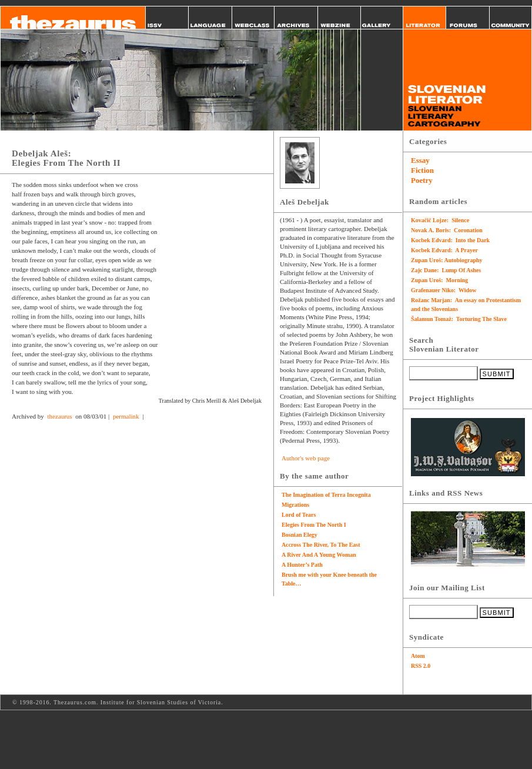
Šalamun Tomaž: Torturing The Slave (459, 319)
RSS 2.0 (421, 666)
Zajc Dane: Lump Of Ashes (446, 270)
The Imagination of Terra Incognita (326, 495)
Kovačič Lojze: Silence (440, 220)
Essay (420, 160)
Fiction (422, 170)
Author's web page (306, 458)
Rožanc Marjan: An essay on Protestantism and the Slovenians (466, 305)
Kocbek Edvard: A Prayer (444, 250)
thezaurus (59, 416)
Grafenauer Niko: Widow (444, 290)
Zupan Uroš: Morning (439, 280)
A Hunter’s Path (302, 565)
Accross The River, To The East (321, 545)
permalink (126, 416)
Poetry (422, 180)
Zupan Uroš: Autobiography (447, 260)
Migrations (295, 505)
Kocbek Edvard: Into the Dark (450, 240)
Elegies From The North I (314, 525)
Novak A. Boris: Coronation (447, 230)
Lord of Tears (299, 515)
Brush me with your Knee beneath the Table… (329, 579)
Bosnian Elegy (300, 535)
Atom (418, 656)
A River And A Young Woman (319, 555)
